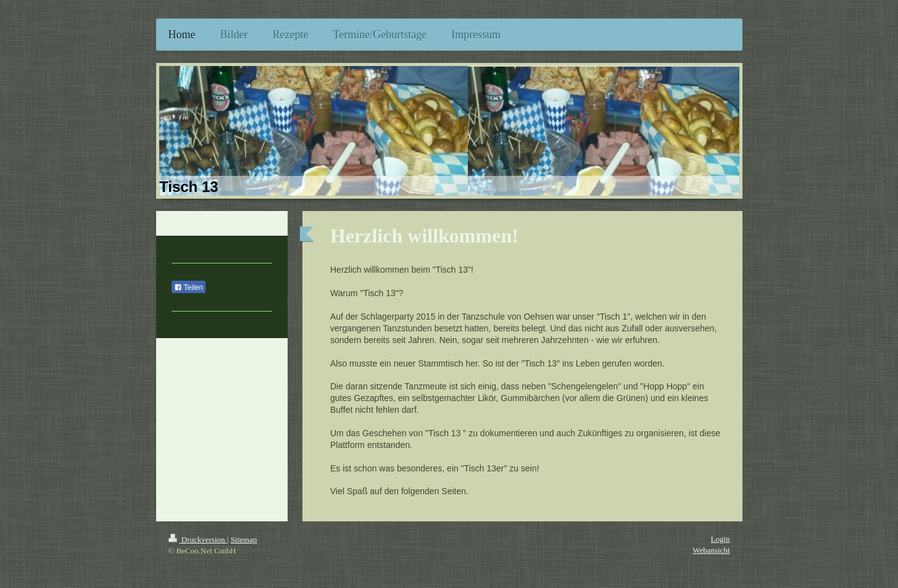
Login (720, 539)
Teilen (189, 288)
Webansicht (711, 550)
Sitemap (244, 540)
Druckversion (198, 540)
